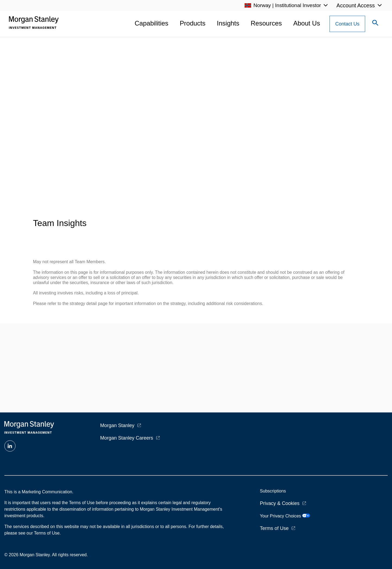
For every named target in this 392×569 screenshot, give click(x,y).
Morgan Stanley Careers (127, 438)
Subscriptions (273, 491)
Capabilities (151, 23)
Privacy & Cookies (280, 503)
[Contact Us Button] (347, 24)
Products (193, 23)
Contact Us (347, 24)
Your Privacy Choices (285, 516)
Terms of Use (274, 528)
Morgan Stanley (117, 425)
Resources (266, 23)
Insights (228, 23)
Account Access (355, 5)
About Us (307, 23)
